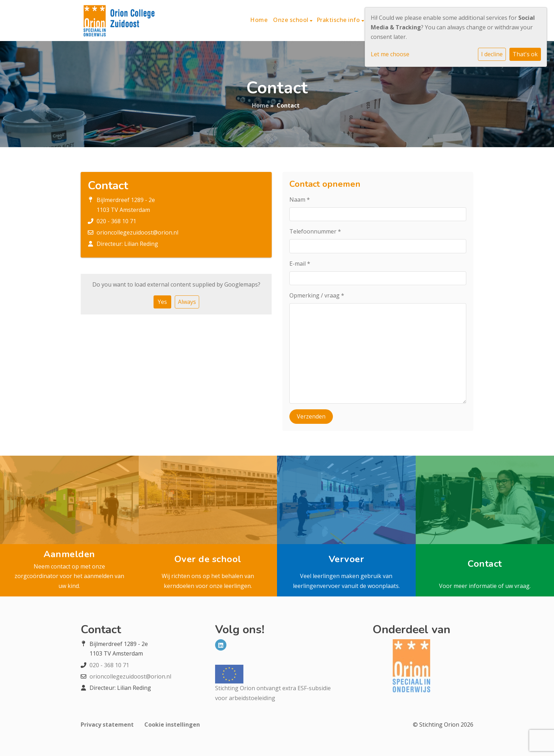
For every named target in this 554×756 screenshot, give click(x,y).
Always (187, 302)
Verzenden (311, 416)
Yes (162, 302)
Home (259, 20)
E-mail (300, 264)
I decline (492, 54)
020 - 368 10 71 (116, 221)
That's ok (525, 54)
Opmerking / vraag (317, 295)
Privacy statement (107, 725)
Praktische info (339, 20)
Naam (300, 200)
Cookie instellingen (172, 725)
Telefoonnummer (315, 231)
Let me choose (390, 54)
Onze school (292, 20)
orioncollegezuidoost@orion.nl (137, 232)
